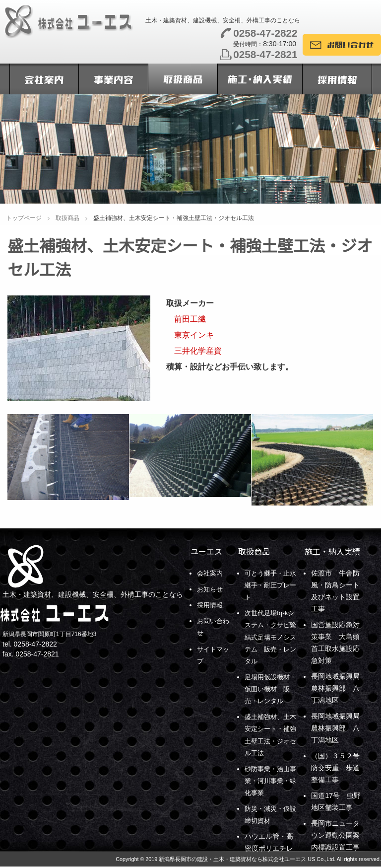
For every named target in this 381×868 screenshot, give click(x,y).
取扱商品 (67, 218)
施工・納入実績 (332, 551)
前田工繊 (186, 319)
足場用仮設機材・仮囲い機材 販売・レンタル (272, 688)
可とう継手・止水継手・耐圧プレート (269, 585)
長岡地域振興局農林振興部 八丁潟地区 (335, 688)
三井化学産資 (194, 351)
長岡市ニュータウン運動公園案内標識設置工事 (335, 835)
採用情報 (211, 605)
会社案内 (211, 573)
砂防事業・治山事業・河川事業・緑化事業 (269, 780)
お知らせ (211, 589)
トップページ (24, 218)
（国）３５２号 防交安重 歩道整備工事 (339, 768)
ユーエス (206, 551)
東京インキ (190, 335)
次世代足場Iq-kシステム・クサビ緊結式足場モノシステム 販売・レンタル (269, 637)
